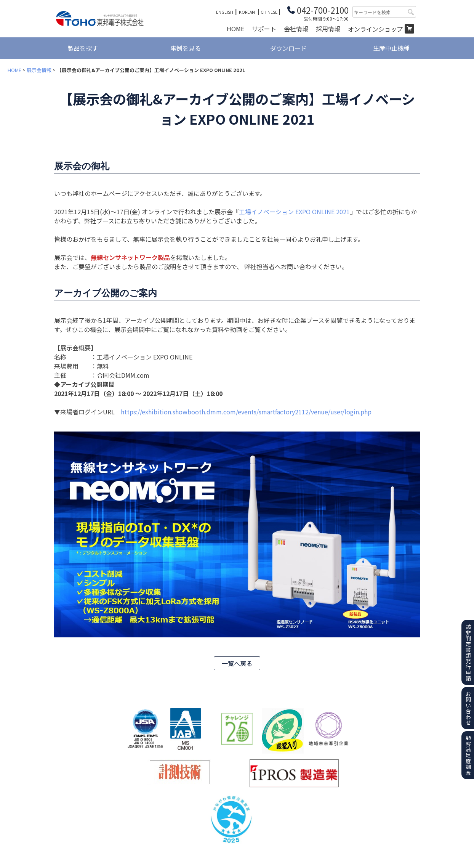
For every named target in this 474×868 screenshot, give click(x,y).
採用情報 (328, 29)
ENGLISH (225, 12)
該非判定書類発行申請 (468, 653)
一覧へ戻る (237, 663)
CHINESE (269, 12)
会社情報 (296, 29)
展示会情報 (39, 70)
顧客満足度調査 (468, 755)
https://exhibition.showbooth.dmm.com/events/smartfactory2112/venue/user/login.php (246, 412)
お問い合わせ (468, 708)
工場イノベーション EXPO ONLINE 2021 (294, 212)
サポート (264, 29)
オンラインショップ (375, 29)
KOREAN (247, 12)
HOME (235, 29)
